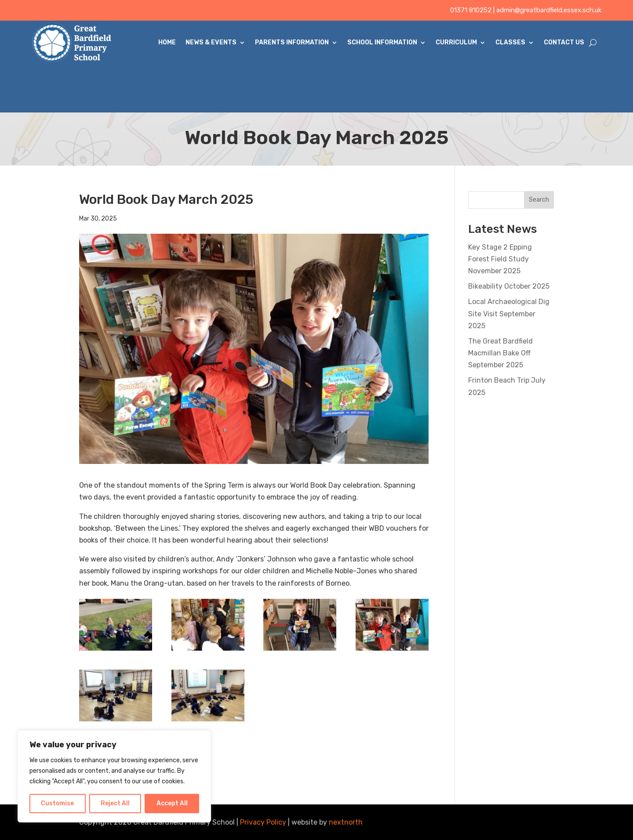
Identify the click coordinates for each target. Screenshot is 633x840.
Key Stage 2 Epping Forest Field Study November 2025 (500, 259)
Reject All (115, 803)
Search (539, 200)
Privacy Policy (263, 822)
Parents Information (292, 42)
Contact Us (564, 42)
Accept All (172, 803)
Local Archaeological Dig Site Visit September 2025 (509, 313)
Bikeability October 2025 (509, 286)
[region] (114, 776)
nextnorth (346, 822)
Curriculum (456, 42)
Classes (510, 42)
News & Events (211, 42)
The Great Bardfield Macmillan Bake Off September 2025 (500, 353)
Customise (57, 803)
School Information (382, 42)
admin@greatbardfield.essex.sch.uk (549, 10)
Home (167, 42)
